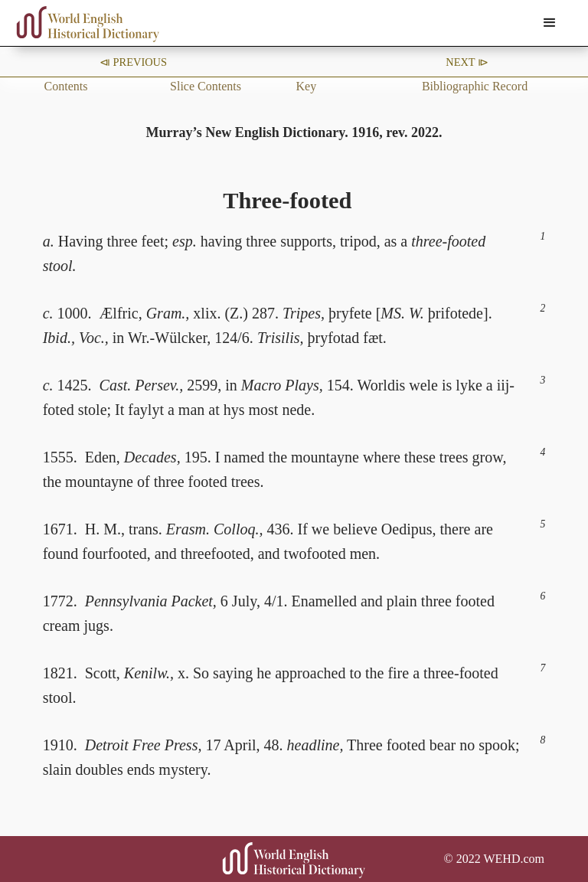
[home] (88, 24)
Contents (66, 86)
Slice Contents (206, 86)
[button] (550, 23)
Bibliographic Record (475, 86)
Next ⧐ (467, 62)
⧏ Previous (133, 62)
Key (306, 86)
